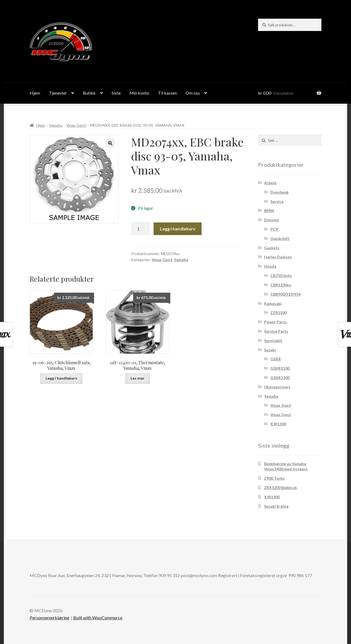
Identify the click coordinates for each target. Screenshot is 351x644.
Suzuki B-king (276, 506)
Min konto (139, 93)
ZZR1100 (278, 313)
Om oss (193, 93)
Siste (116, 93)
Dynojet (271, 220)
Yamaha (56, 125)
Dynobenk (280, 192)
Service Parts (276, 331)
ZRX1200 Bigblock (281, 488)
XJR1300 (278, 424)
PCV (274, 229)
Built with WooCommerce (98, 618)
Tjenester (58, 93)
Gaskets (272, 248)
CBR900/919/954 (285, 294)
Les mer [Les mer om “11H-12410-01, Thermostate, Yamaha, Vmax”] (138, 378)
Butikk (89, 93)
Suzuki (270, 350)
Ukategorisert (277, 387)
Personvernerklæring (49, 618)
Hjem (35, 93)
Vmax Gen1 (76, 125)
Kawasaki (273, 303)
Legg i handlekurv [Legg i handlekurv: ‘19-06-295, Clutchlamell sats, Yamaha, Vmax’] (61, 378)
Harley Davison (278, 257)
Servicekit (273, 341)
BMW (269, 211)
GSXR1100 (280, 368)
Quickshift (280, 238)
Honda (270, 266)
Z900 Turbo (274, 478)
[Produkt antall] (140, 229)
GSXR (276, 359)
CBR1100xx (281, 285)
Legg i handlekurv (178, 229)
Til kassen (167, 93)
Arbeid (270, 183)
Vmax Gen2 (281, 415)
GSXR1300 (280, 378)
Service (277, 201)
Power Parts (275, 322)
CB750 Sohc (281, 276)
